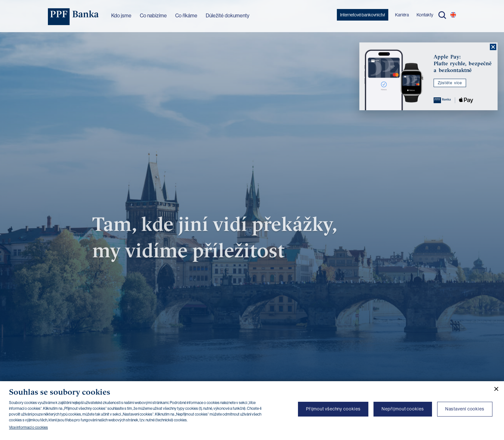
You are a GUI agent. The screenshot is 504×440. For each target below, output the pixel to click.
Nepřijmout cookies (403, 409)
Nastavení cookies (465, 409)
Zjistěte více (450, 83)
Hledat (442, 15)
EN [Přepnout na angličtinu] (453, 15)
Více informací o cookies (28, 427)
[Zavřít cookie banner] (494, 389)
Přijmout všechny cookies (333, 409)
